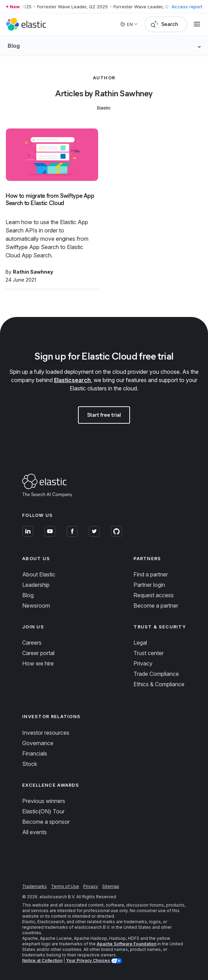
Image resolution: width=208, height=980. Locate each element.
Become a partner (156, 606)
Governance (38, 743)
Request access (154, 595)
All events (34, 832)
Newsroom (36, 606)
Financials (35, 753)
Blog (28, 595)
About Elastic (39, 574)
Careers (32, 643)
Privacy (143, 663)
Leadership (36, 585)
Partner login (149, 585)
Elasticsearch (72, 380)
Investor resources (46, 733)
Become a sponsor (46, 822)
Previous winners (44, 801)
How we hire (38, 663)
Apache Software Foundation (127, 944)
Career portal (38, 653)
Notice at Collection (42, 960)
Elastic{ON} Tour (43, 811)
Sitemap (111, 886)
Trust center (149, 653)
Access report (187, 7)
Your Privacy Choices (88, 960)
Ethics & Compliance (159, 684)
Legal (140, 643)
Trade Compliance (156, 674)
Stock (30, 764)
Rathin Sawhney (33, 272)
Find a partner (151, 574)
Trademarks (34, 886)
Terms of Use (65, 886)
